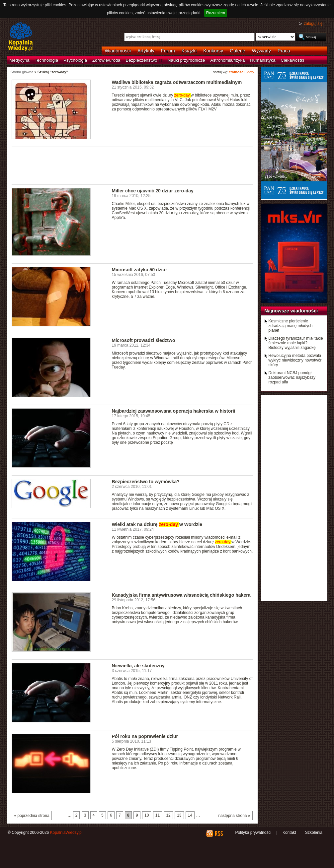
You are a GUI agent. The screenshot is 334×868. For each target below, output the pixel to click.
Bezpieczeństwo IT (144, 60)
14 (190, 815)
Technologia (46, 60)
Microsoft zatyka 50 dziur (140, 270)
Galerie (237, 51)
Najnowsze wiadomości (291, 311)
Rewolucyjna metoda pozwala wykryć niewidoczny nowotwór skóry (295, 360)
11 (158, 815)
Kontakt (289, 833)
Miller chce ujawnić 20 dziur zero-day (153, 191)
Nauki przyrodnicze (186, 60)
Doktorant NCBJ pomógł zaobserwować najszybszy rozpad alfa (292, 377)
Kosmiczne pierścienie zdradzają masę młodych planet (291, 326)
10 (147, 815)
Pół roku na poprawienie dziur (145, 736)
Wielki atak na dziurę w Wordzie (157, 524)
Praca (284, 51)
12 (168, 815)
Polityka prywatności (253, 833)
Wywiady (261, 51)
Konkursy (213, 51)
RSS (219, 834)
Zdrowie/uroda (106, 60)
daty (251, 72)
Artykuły (146, 51)
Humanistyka (263, 60)
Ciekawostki (292, 60)
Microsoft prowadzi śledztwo (144, 340)
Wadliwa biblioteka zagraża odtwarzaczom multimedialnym (177, 82)
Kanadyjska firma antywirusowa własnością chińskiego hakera (181, 595)
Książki (189, 51)
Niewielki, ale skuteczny (138, 666)
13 (179, 815)
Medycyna (20, 60)
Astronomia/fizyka (227, 60)
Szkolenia (314, 833)
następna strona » (234, 816)
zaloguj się (313, 24)
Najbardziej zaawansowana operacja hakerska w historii (174, 411)
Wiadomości (118, 51)
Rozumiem (216, 13)
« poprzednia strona (32, 816)
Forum (168, 51)
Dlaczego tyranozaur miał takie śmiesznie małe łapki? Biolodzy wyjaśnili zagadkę (296, 343)
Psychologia (75, 60)
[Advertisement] (132, 165)
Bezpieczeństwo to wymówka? (146, 482)
